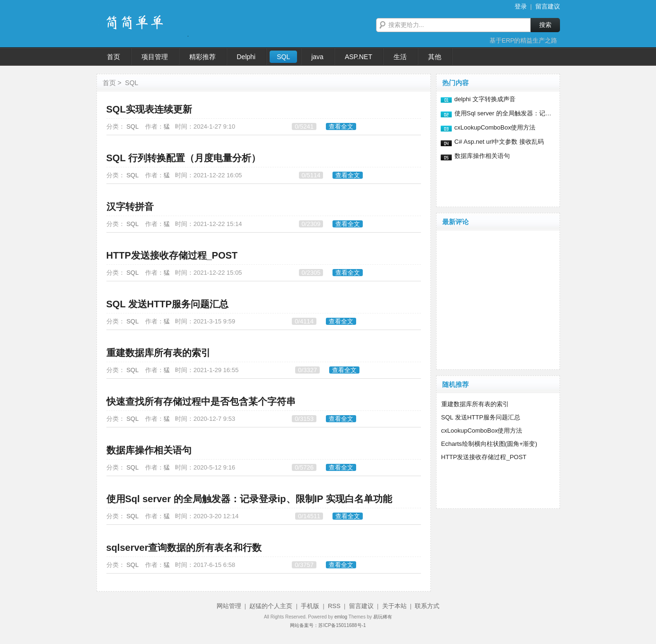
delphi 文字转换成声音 (485, 99)
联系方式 (427, 606)
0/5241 (304, 126)
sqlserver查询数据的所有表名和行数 (184, 548)
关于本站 (394, 606)
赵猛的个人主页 (271, 606)
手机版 (310, 606)
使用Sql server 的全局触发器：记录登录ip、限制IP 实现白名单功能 (249, 499)
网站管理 (229, 606)
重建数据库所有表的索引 (158, 353)
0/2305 (311, 273)
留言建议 (548, 6)
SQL (131, 83)
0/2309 (311, 224)
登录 (521, 6)
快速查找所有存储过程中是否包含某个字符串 (201, 401)
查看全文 (341, 126)
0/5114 (311, 175)
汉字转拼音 (130, 207)
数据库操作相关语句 (149, 450)
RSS (334, 606)
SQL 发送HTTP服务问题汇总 (168, 304)
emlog (341, 617)
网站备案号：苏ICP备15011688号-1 (328, 625)
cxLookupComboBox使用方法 (495, 127)
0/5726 (304, 467)
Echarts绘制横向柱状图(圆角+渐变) (489, 444)
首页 (109, 83)
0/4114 (304, 321)
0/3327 (307, 370)
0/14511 (309, 516)
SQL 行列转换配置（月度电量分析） (184, 158)
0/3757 (304, 565)
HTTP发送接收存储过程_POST (172, 255)
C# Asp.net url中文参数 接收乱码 (499, 142)
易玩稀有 (383, 617)
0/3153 (304, 419)
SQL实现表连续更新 (149, 109)
